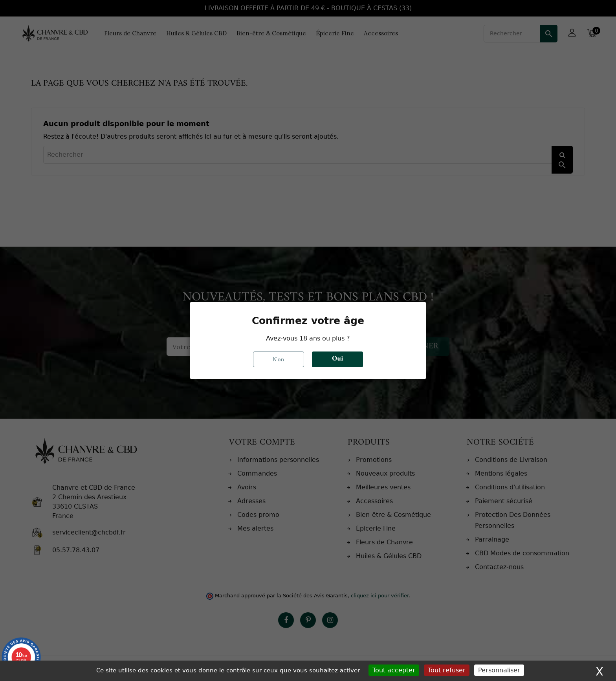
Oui (337, 359)
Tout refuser (447, 670)
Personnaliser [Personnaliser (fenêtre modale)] (499, 670)
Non (279, 359)
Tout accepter (394, 670)
